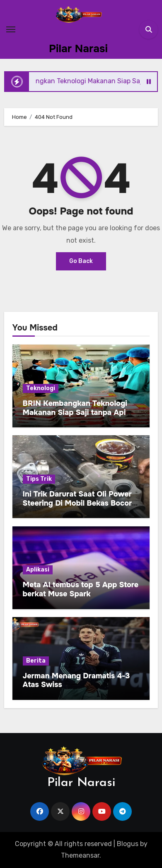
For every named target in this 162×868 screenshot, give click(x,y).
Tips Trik (39, 479)
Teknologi (41, 388)
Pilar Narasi (78, 49)
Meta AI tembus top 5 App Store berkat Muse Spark (81, 589)
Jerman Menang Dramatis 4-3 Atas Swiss (76, 680)
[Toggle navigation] (11, 29)
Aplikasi (38, 570)
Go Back (81, 261)
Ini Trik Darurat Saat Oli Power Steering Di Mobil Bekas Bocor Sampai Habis (77, 503)
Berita (36, 661)
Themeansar (80, 855)
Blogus (128, 844)
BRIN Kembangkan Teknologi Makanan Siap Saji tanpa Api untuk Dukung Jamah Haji (75, 412)
